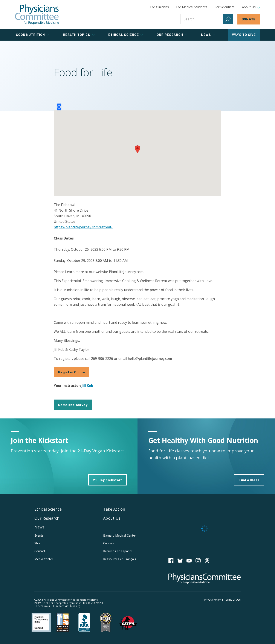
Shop (38, 543)
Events (39, 535)
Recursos (118, 551)
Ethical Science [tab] (126, 35)
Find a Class (249, 480)
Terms (232, 600)
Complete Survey (73, 405)
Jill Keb (87, 386)
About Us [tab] (251, 7)
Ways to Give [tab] (244, 35)
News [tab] (208, 35)
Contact (40, 551)
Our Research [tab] (172, 35)
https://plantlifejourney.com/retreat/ (83, 227)
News (39, 527)
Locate (59, 107)
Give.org (75, 606)
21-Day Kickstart (108, 480)
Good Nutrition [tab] (33, 35)
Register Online (71, 372)
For (192, 7)
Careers (108, 543)
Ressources (120, 559)
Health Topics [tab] (79, 35)
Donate (249, 19)
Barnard (120, 535)
